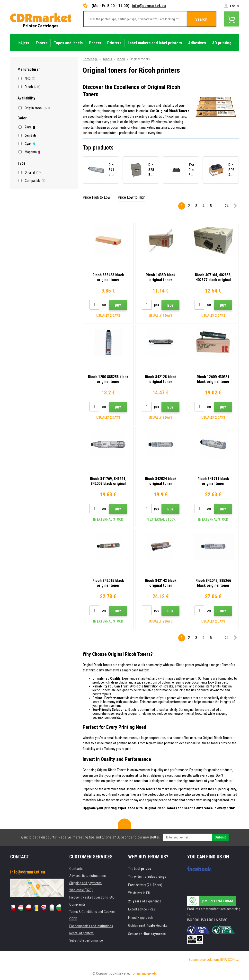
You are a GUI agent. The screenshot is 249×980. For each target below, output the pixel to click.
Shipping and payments (85, 883)
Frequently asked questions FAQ (92, 897)
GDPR (73, 919)
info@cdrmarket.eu (149, 6)
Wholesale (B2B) (81, 890)
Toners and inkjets (144, 973)
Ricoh (121, 59)
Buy (118, 305)
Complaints (77, 904)
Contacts (76, 869)
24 (227, 206)
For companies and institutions (91, 926)
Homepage (90, 59)
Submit (220, 837)
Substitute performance (86, 940)
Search (201, 19)
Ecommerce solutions (204, 960)
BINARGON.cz (230, 960)
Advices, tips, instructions (88, 876)
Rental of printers (81, 933)
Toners (107, 59)
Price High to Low (97, 197)
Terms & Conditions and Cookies (92, 912)
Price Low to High (132, 197)
